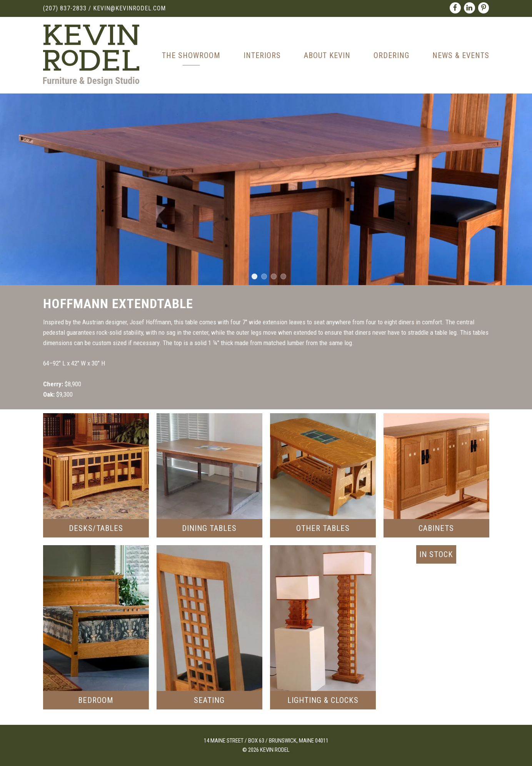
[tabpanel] (266, 189)
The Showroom (191, 55)
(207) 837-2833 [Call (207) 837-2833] (65, 8)
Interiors (262, 55)
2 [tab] (264, 276)
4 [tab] (283, 276)
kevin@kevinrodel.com (129, 8)
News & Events (461, 55)
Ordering (391, 55)
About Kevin (327, 55)
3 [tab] (274, 276)
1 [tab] (254, 276)
